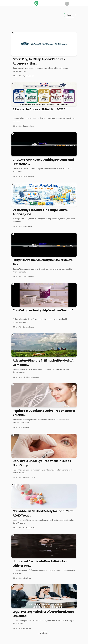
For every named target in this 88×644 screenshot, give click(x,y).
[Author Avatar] (67, 4)
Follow (70, 15)
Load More (44, 633)
